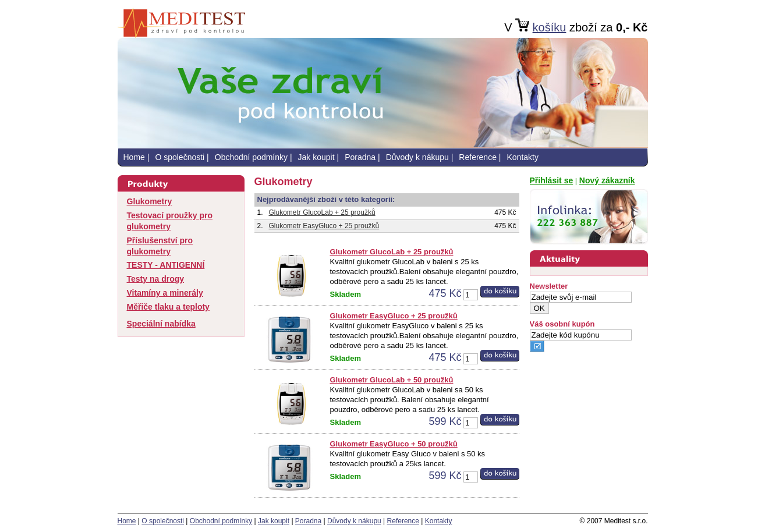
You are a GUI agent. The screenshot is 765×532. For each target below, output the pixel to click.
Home (134, 157)
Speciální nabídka (161, 324)
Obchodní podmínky (251, 157)
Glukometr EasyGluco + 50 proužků (394, 444)
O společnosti (180, 157)
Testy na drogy (156, 279)
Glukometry (150, 201)
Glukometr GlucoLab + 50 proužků (392, 380)
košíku (550, 27)
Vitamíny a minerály (165, 293)
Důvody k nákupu (417, 157)
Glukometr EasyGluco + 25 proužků (324, 226)
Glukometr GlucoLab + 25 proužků (322, 212)
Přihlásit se (552, 180)
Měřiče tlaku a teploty (168, 307)
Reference (478, 157)
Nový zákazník (607, 180)
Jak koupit (316, 157)
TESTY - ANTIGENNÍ (166, 265)
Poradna (360, 157)
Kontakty (522, 157)
